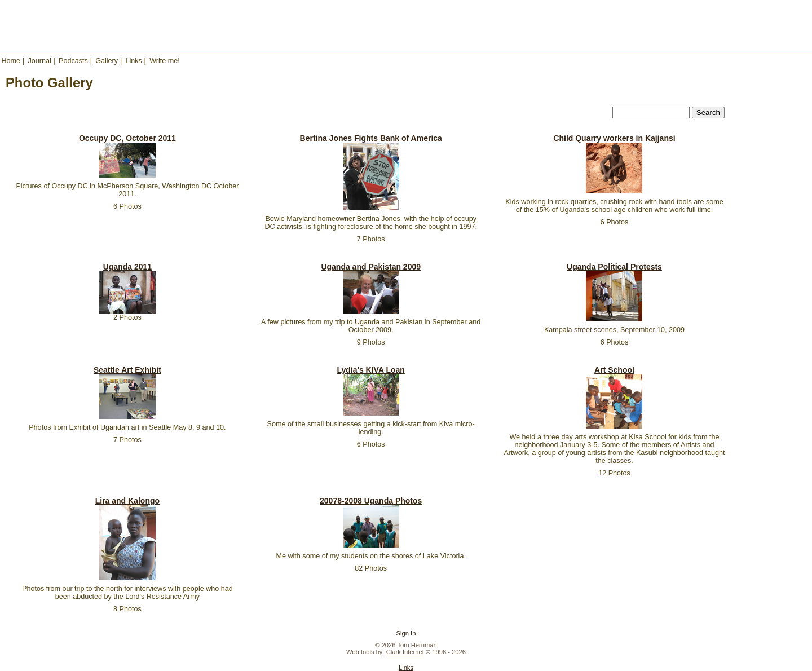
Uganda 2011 (127, 267)
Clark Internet (405, 652)
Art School (614, 370)
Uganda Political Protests (614, 267)
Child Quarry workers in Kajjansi (614, 138)
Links (133, 61)
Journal (39, 61)
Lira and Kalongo (127, 501)
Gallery (107, 61)
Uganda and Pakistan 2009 (371, 267)
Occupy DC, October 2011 (127, 138)
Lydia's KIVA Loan (371, 370)
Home (11, 61)
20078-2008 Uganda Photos (371, 501)
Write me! (165, 61)
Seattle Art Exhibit (127, 370)
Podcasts (73, 61)
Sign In (406, 633)
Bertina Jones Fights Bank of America (371, 138)
